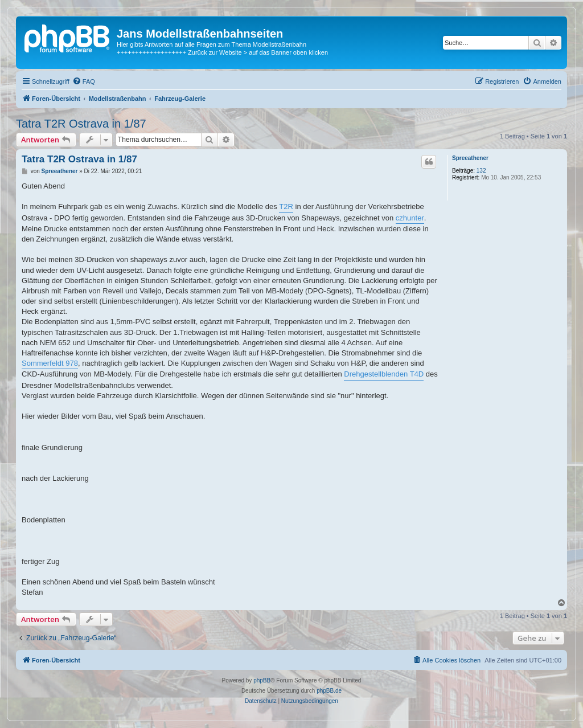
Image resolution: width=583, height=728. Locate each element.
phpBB (262, 680)
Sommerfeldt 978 (50, 363)
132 (481, 171)
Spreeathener (470, 158)
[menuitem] (84, 81)
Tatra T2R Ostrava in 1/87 (81, 124)
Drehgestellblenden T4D (384, 374)
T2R (286, 206)
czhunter (410, 218)
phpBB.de (329, 691)
